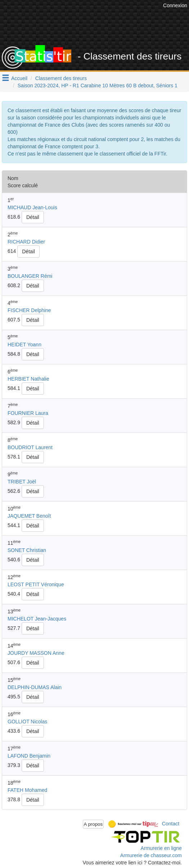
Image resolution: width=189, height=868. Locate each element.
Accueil (19, 78)
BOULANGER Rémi (30, 276)
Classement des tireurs (61, 78)
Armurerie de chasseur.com (151, 855)
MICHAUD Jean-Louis (32, 207)
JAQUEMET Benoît (29, 516)
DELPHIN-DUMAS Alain (35, 687)
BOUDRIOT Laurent (30, 447)
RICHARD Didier (26, 242)
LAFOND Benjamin (29, 756)
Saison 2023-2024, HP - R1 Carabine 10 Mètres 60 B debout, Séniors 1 (98, 86)
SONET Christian (27, 550)
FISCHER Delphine (29, 310)
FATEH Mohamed (27, 790)
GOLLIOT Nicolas (27, 722)
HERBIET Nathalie (28, 379)
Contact (171, 824)
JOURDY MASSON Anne (36, 653)
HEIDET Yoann (24, 345)
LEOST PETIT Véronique (36, 584)
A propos (93, 824)
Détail (33, 217)
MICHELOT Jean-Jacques (37, 619)
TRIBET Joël (22, 482)
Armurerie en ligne (161, 848)
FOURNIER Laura (28, 413)
